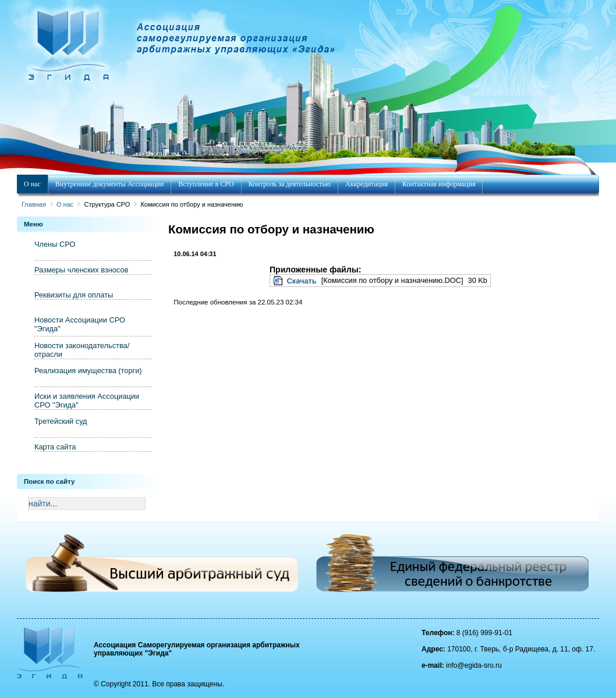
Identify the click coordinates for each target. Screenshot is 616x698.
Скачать (302, 281)
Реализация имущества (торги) (88, 371)
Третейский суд (61, 421)
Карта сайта (55, 447)
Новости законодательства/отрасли (82, 350)
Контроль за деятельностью (290, 184)
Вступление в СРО (206, 184)
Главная (34, 204)
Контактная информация (439, 184)
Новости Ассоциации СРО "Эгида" (80, 324)
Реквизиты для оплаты (74, 295)
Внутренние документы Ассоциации (109, 184)
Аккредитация (367, 184)
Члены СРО (55, 244)
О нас (32, 184)
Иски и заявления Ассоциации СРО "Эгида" (87, 401)
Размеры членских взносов (81, 270)
